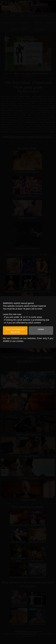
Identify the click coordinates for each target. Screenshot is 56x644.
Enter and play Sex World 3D (15, 331)
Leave (41, 329)
